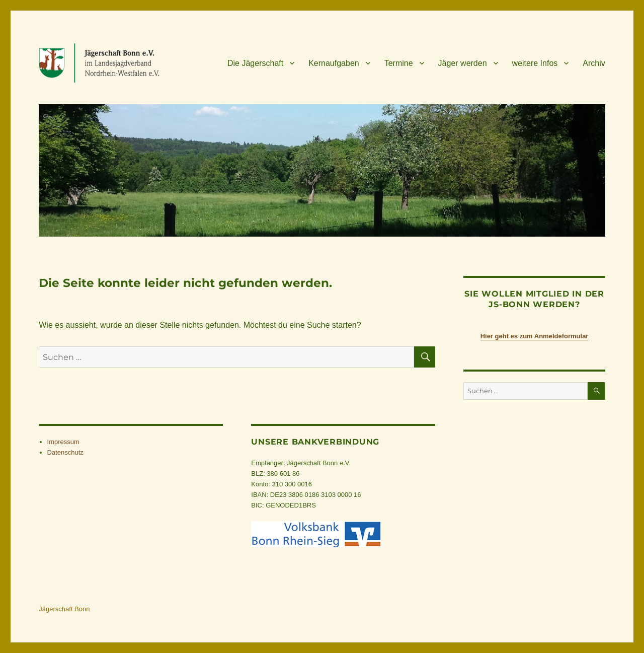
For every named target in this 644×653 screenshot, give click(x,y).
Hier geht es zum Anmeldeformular (535, 336)
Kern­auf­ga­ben (334, 63)
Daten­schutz (65, 452)
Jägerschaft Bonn (64, 609)
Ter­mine (399, 63)
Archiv (594, 63)
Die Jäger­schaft (255, 63)
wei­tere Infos (535, 63)
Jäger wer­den (463, 63)
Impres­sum (63, 442)
